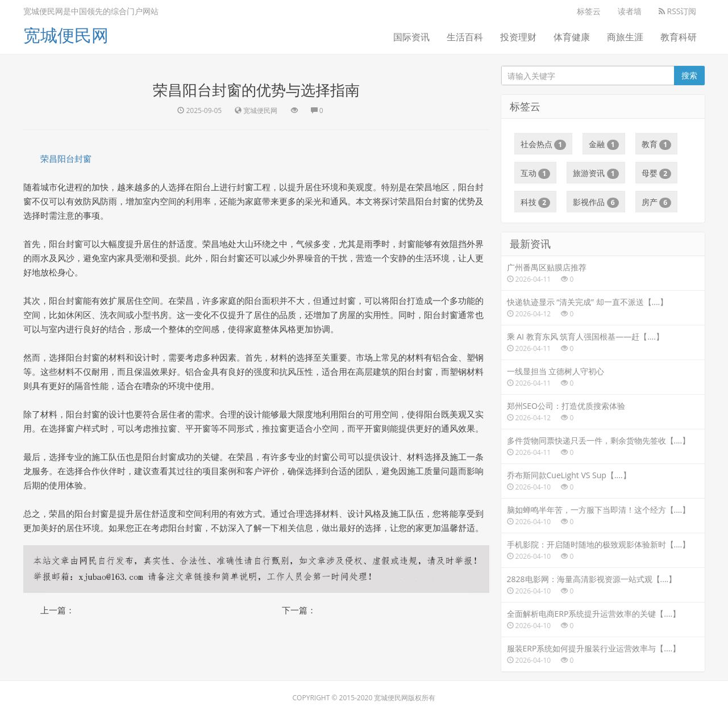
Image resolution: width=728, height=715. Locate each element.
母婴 (657, 173)
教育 (657, 144)
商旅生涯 (625, 37)
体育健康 (572, 37)
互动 (536, 173)
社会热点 (544, 144)
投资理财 (518, 37)
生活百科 (465, 37)
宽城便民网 (66, 35)
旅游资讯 (596, 173)
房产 (657, 202)
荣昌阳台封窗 (66, 158)
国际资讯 (411, 37)
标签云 (589, 11)
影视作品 (596, 202)
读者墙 (630, 11)
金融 (604, 144)
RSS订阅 (678, 11)
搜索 (689, 75)
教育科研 (679, 37)
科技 (536, 202)
